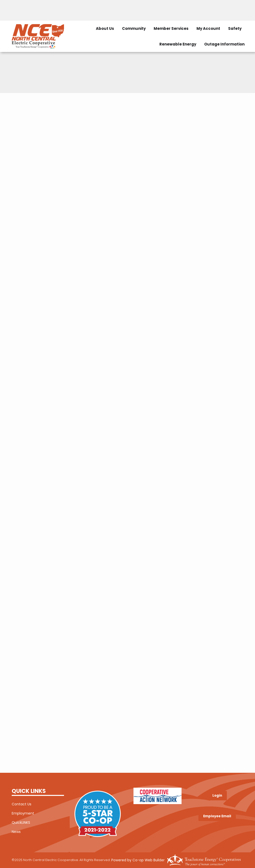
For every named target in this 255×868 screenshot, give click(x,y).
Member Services (171, 28)
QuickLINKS (21, 822)
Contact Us (22, 804)
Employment (23, 813)
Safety (235, 28)
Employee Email (217, 816)
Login (217, 796)
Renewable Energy (178, 44)
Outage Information (224, 44)
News (16, 832)
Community (134, 28)
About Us (105, 28)
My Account (208, 28)
